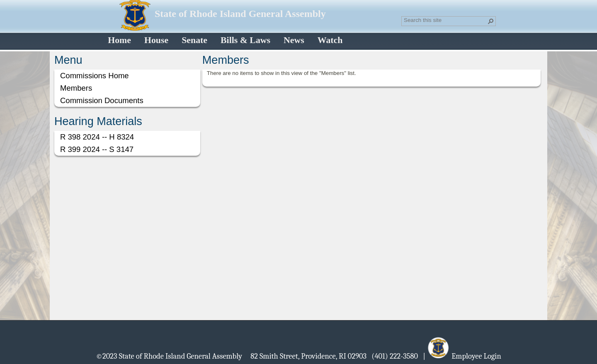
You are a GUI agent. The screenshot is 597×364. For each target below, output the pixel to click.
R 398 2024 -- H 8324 (97, 137)
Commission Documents (102, 100)
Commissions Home (95, 76)
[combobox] (445, 20)
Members (76, 88)
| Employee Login (462, 356)
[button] (491, 21)
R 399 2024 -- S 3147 (97, 149)
